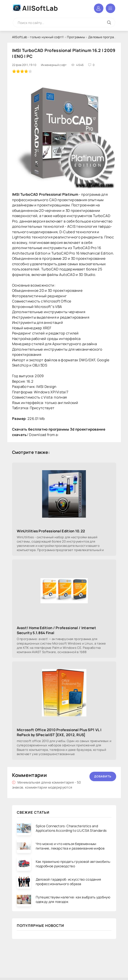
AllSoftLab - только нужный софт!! (38, 37)
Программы (76, 37)
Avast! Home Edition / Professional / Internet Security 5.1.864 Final (57, 630)
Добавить (103, 776)
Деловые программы (104, 37)
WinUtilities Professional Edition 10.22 (51, 531)
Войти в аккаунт (99, 8)
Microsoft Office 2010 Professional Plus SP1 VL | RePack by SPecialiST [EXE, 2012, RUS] (59, 732)
